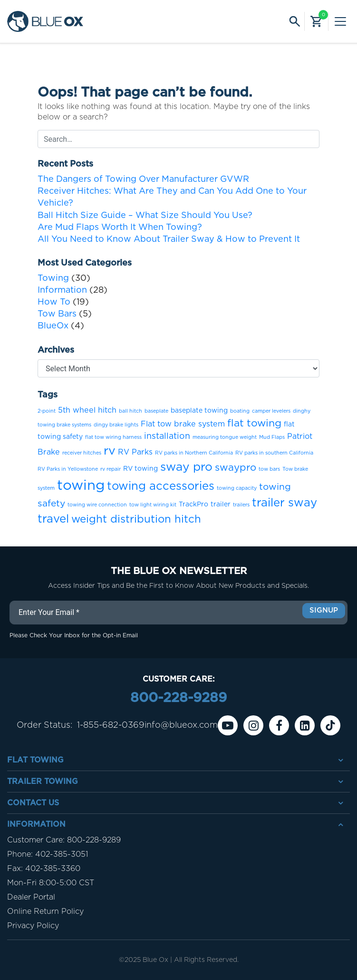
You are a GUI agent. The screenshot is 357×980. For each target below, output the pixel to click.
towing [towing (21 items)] (81, 486)
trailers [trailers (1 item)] (241, 505)
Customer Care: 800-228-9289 (64, 840)
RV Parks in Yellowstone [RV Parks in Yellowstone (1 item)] (68, 469)
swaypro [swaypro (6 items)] (236, 468)
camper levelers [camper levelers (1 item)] (271, 411)
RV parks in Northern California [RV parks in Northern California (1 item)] (194, 453)
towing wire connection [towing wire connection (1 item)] (97, 505)
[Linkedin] (305, 725)
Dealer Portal (31, 897)
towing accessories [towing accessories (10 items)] (161, 486)
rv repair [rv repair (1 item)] (111, 469)
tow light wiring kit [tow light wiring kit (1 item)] (153, 505)
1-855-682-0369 (111, 725)
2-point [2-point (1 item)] (47, 411)
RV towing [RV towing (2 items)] (140, 469)
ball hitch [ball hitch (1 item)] (130, 411)
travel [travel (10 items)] (53, 519)
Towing (53, 278)
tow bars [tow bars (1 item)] (269, 469)
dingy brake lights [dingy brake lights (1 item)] (116, 425)
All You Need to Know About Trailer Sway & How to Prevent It (169, 239)
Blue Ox (155, 960)
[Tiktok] (330, 725)
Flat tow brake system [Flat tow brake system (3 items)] (183, 424)
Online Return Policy (45, 911)
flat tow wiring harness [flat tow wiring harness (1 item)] (113, 437)
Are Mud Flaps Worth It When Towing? (120, 228)
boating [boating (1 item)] (240, 411)
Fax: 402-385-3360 (44, 869)
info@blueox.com (181, 725)
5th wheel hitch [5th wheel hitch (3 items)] (87, 410)
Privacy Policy (33, 926)
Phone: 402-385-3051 (48, 854)
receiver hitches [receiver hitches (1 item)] (82, 453)
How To (54, 302)
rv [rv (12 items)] (110, 451)
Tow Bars (57, 314)
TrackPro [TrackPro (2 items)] (193, 505)
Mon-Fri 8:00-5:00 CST (51, 883)
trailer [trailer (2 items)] (221, 505)
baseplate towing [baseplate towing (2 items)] (199, 411)
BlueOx (53, 326)
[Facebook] (279, 725)
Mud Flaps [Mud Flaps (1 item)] (272, 437)
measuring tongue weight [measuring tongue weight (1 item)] (225, 437)
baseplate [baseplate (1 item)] (156, 411)
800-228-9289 (178, 698)
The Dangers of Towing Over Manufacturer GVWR (143, 179)
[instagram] (253, 725)
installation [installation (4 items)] (167, 436)
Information (62, 290)
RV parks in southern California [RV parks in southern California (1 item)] (274, 453)
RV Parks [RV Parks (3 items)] (135, 452)
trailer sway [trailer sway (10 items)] (285, 503)
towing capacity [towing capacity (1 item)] (237, 488)
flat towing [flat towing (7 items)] (254, 423)
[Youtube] (228, 725)
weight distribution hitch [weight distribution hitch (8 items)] (136, 519)
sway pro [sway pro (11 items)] (186, 467)
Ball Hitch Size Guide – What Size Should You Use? (145, 216)
